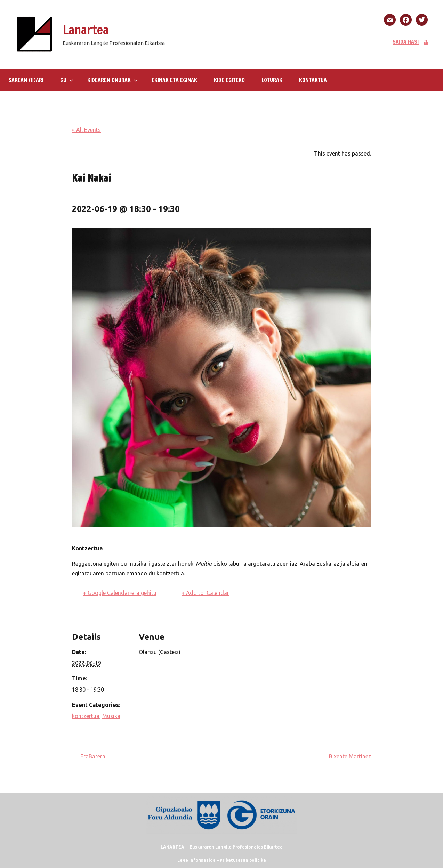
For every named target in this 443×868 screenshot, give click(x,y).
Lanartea (86, 30)
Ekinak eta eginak (174, 80)
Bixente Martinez (350, 756)
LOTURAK (272, 80)
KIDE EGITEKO (229, 80)
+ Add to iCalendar (205, 593)
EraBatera (93, 756)
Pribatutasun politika (243, 860)
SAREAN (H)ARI (26, 80)
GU (67, 80)
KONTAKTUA (313, 80)
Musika (111, 716)
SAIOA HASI (411, 42)
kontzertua (86, 716)
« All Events (86, 130)
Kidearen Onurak (112, 80)
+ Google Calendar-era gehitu (120, 593)
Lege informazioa (196, 860)
